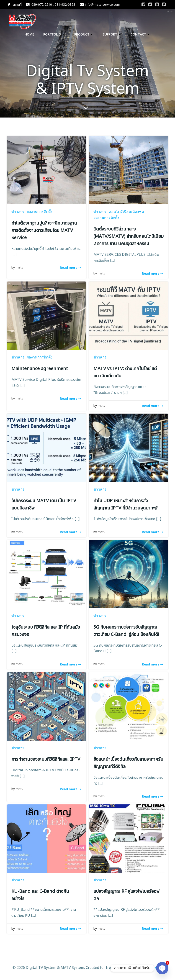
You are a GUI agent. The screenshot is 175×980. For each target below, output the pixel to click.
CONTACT (140, 34)
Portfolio (54, 34)
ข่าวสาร (18, 212)
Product (84, 34)
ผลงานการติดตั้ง (40, 212)
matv (19, 267)
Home (29, 34)
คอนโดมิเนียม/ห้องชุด (126, 212)
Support (112, 34)
